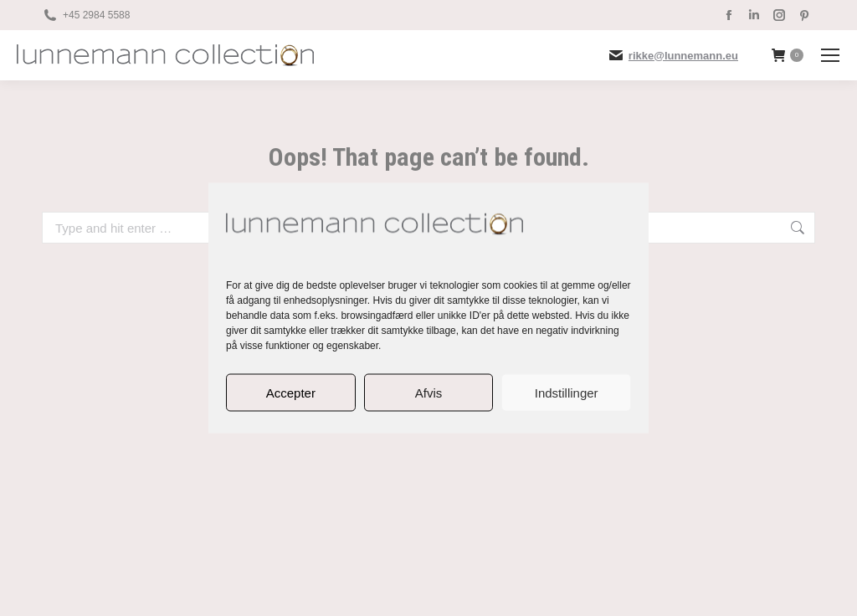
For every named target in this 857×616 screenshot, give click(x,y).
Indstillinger (567, 392)
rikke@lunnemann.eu (683, 56)
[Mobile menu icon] (830, 55)
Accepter (291, 392)
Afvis (429, 392)
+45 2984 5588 (96, 15)
